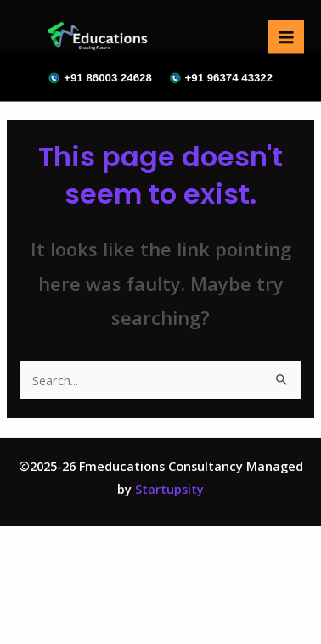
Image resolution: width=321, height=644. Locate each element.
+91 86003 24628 (100, 78)
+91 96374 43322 (221, 78)
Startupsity (169, 489)
